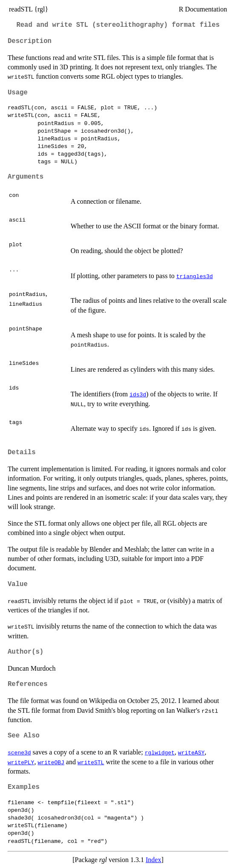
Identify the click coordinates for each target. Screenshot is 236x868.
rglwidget (160, 752)
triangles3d (195, 276)
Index (153, 860)
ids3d (138, 394)
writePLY (21, 762)
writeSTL (91, 762)
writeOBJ (51, 762)
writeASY (191, 752)
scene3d (19, 752)
